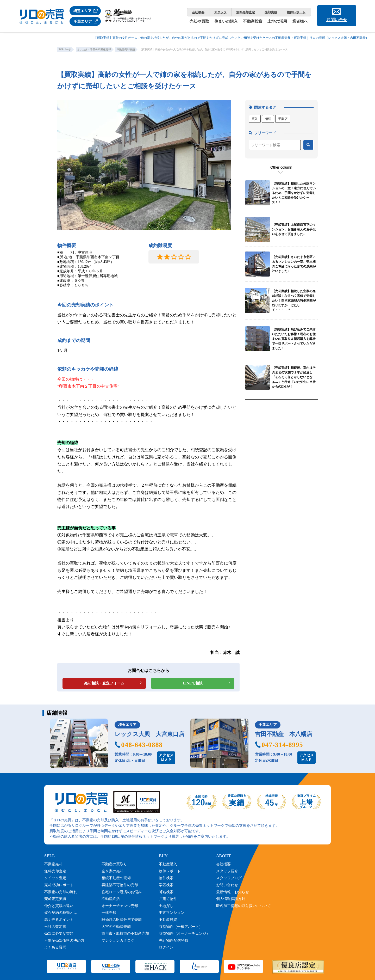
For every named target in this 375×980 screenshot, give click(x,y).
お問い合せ (337, 20)
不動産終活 (111, 899)
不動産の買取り (114, 864)
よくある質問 (55, 947)
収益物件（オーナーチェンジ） (184, 933)
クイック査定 (55, 878)
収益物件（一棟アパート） (181, 927)
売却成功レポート (59, 885)
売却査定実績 (55, 899)
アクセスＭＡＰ (166, 758)
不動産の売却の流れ (61, 892)
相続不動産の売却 (116, 878)
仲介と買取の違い (59, 906)
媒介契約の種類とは (61, 913)
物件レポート (296, 12)
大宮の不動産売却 (116, 927)
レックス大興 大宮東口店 (149, 734)
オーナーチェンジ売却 (120, 906)
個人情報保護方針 (231, 899)
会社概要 (198, 12)
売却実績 (271, 12)
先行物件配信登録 (173, 941)
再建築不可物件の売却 (120, 885)
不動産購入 (168, 864)
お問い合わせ (227, 885)
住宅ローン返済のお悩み (122, 892)
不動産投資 (253, 21)
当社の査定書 (55, 927)
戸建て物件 (168, 899)
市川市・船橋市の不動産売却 (125, 933)
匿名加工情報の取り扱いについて (243, 906)
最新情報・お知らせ (233, 892)
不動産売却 (53, 864)
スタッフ (220, 12)
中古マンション (172, 913)
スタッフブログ (229, 878)
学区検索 (166, 885)
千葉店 (283, 119)
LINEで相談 (193, 683)
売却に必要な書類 (59, 933)
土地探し (166, 906)
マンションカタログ (118, 941)
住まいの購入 (226, 21)
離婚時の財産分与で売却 (122, 920)
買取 (255, 119)
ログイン (166, 947)
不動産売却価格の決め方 (64, 941)
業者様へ (300, 21)
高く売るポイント (59, 920)
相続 (268, 119)
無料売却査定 (246, 12)
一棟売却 (109, 913)
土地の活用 (277, 21)
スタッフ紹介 (227, 871)
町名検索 (166, 892)
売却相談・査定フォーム (104, 683)
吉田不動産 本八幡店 (284, 734)
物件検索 (166, 878)
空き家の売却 (113, 871)
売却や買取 (199, 21)
